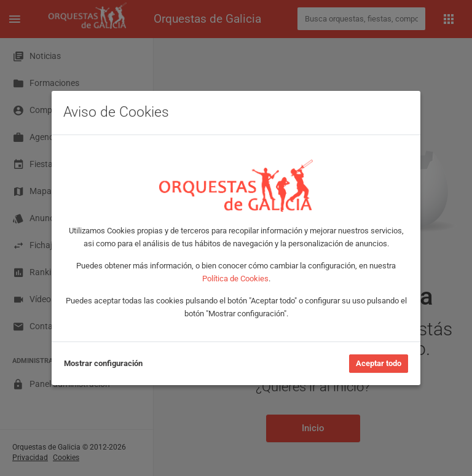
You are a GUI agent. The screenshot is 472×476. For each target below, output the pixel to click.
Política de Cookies (235, 279)
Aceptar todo (379, 363)
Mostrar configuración (103, 363)
